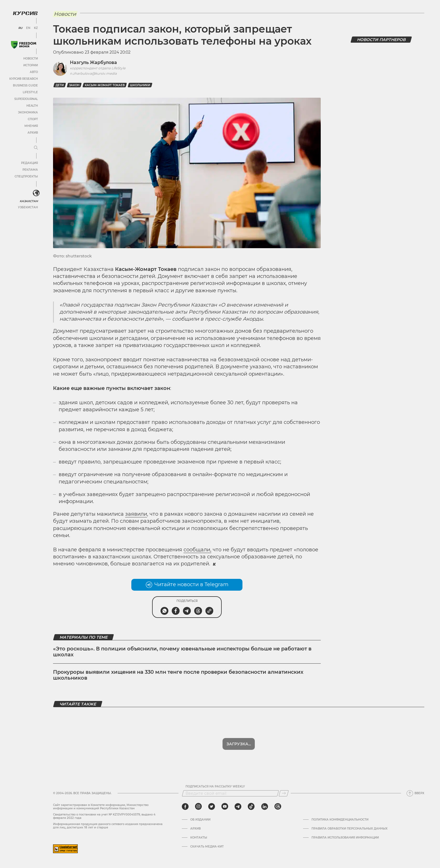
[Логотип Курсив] (25, 13)
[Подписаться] (284, 793)
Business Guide (25, 85)
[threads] (278, 807)
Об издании (200, 820)
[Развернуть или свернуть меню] (36, 148)
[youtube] (225, 807)
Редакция (29, 163)
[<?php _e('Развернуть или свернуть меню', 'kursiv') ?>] (36, 193)
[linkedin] (264, 807)
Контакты (199, 838)
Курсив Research (24, 79)
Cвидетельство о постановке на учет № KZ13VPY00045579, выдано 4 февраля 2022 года (104, 816)
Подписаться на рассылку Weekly (215, 787)
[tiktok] (251, 807)
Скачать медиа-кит (207, 847)
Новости (31, 59)
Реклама (30, 170)
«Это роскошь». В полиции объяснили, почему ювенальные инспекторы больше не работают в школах (182, 652)
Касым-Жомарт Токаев (105, 85)
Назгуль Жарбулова (93, 62)
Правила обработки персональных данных (350, 829)
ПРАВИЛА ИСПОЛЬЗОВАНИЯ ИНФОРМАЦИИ (345, 838)
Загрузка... (239, 744)
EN (28, 28)
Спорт (33, 119)
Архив (33, 133)
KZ (36, 28)
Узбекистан (28, 207)
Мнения (31, 126)
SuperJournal (26, 99)
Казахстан (29, 201)
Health (32, 106)
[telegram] (238, 807)
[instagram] (198, 807)
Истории (31, 65)
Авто (34, 72)
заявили (136, 514)
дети (60, 85)
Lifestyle (30, 92)
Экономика (28, 112)
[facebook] (185, 807)
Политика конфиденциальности (340, 820)
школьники (140, 85)
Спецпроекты (26, 176)
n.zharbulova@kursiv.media (93, 73)
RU (20, 28)
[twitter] (212, 807)
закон (74, 85)
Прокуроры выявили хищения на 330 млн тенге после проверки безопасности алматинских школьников (178, 675)
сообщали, (197, 550)
